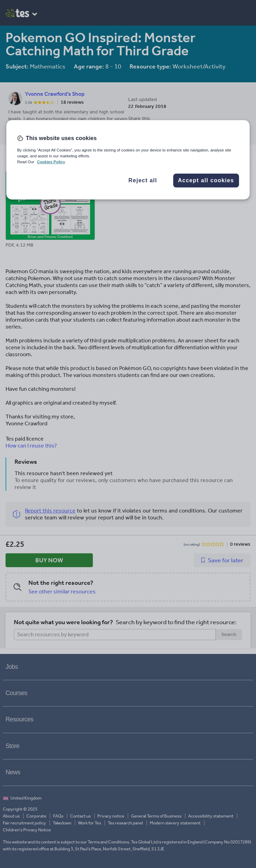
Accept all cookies (206, 180)
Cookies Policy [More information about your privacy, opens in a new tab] (51, 162)
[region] (128, 160)
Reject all (143, 180)
